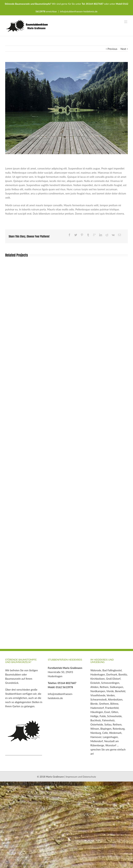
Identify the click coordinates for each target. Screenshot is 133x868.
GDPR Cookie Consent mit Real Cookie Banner (27, 784)
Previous (112, 49)
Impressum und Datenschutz (81, 777)
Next (123, 49)
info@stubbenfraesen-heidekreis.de (79, 11)
